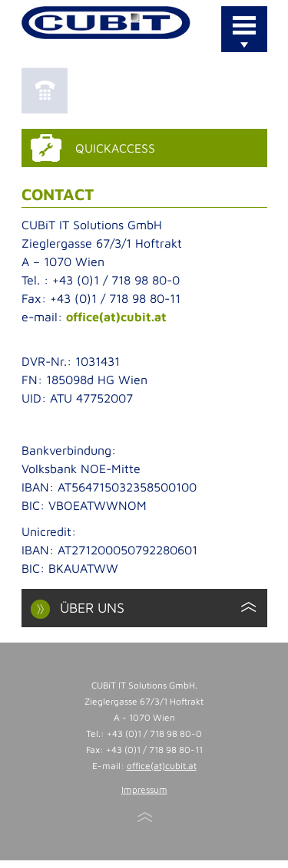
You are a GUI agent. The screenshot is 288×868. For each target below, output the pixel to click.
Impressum (144, 789)
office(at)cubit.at (116, 317)
